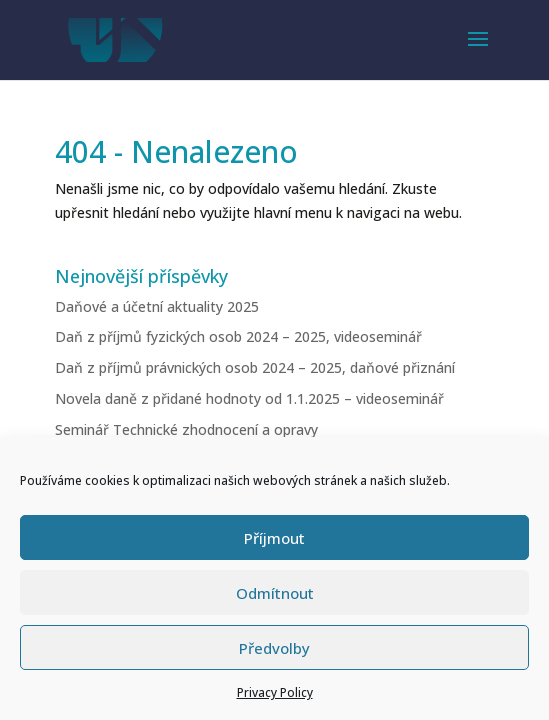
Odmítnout (275, 593)
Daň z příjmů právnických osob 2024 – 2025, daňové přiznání (255, 367)
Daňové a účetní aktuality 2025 (157, 306)
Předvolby (274, 648)
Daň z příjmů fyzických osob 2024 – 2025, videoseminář (238, 336)
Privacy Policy (275, 692)
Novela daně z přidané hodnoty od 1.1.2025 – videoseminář (249, 398)
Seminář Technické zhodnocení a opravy (186, 429)
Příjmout (274, 538)
